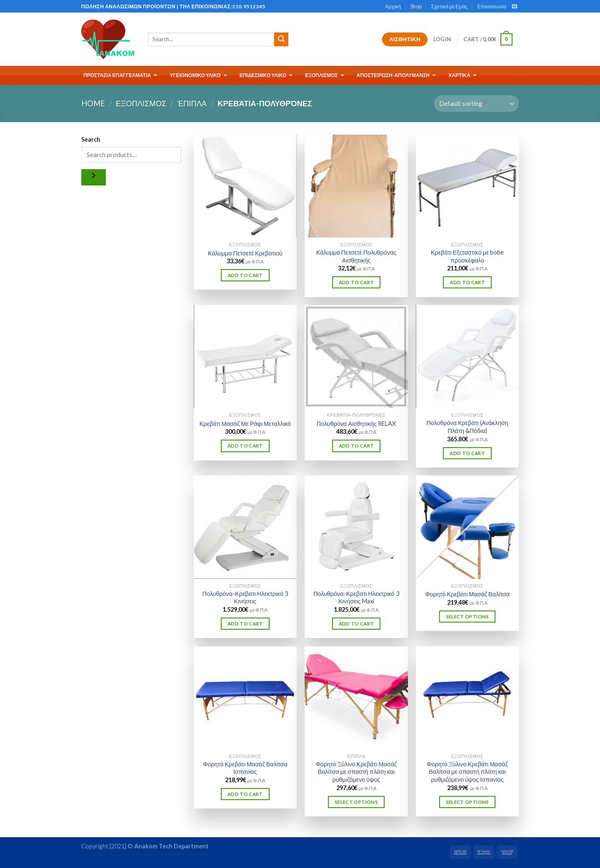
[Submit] (281, 40)
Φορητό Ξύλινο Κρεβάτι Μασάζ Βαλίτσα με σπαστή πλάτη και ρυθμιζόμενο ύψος (356, 772)
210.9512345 (249, 6)
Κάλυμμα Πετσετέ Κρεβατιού (245, 253)
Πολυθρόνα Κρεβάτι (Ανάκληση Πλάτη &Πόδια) (467, 427)
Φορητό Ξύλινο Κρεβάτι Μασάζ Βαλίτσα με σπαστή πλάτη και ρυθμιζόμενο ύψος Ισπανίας (467, 772)
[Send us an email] (515, 7)
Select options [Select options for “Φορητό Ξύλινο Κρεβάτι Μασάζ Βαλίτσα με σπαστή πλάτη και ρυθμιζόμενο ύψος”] (356, 802)
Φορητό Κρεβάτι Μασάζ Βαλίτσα (467, 594)
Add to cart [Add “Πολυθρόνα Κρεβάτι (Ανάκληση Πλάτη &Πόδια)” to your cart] (467, 453)
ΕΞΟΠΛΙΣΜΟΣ (141, 103)
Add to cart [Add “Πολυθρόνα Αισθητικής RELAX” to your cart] (356, 446)
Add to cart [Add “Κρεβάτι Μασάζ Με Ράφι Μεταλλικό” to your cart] (245, 446)
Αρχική (393, 6)
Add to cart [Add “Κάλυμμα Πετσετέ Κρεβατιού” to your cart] (245, 275)
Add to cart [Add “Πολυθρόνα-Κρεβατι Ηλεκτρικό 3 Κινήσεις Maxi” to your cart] (356, 624)
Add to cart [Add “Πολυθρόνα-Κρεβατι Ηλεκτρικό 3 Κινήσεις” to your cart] (245, 624)
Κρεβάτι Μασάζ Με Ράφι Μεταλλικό (245, 424)
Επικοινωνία (491, 6)
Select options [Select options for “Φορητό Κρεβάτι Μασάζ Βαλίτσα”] (467, 617)
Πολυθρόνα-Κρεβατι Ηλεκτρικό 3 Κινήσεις (245, 598)
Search (91, 139)
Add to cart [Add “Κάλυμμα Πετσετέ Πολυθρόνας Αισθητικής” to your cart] (356, 282)
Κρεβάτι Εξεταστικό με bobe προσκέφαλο (467, 256)
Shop (416, 6)
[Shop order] (476, 104)
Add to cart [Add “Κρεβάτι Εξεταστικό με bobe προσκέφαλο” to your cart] (467, 282)
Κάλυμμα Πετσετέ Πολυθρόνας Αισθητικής (356, 256)
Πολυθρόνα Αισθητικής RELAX (356, 424)
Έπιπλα (192, 103)
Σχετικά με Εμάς (449, 6)
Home (93, 103)
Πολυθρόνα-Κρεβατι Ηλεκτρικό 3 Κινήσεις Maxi (356, 598)
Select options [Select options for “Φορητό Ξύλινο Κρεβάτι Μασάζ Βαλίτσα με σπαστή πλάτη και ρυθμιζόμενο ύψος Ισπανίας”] (467, 802)
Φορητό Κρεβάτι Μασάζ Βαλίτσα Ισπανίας (245, 768)
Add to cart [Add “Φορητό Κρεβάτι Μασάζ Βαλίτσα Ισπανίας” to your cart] (245, 794)
